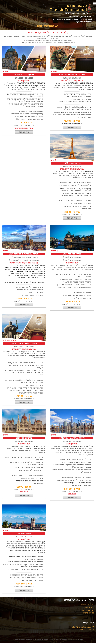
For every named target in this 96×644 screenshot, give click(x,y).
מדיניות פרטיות (88, 613)
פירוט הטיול (24, 132)
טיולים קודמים (89, 607)
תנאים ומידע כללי (87, 610)
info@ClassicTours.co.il (83, 627)
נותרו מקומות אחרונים (24, 128)
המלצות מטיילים (88, 604)
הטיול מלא (24, 491)
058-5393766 (86, 630)
